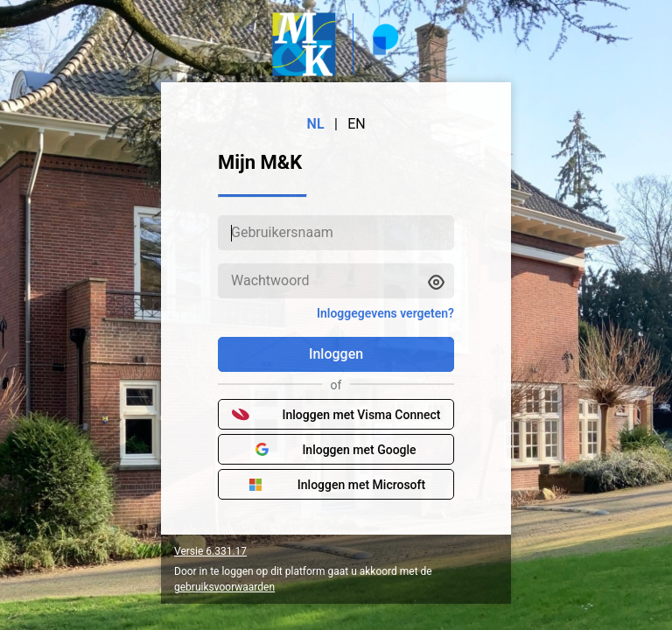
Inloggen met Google (336, 450)
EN (357, 124)
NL (316, 124)
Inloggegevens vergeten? (385, 313)
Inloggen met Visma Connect (336, 415)
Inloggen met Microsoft (336, 485)
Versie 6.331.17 (210, 551)
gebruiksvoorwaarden (224, 587)
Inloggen (336, 354)
